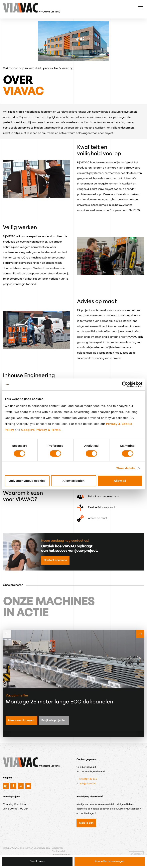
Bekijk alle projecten (54, 720)
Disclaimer (57, 848)
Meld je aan (86, 823)
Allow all (120, 481)
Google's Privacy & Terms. (41, 430)
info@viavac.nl (87, 784)
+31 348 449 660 (88, 779)
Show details (126, 468)
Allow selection (74, 481)
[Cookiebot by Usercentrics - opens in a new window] (125, 384)
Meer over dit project (21, 720)
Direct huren (37, 861)
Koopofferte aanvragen (110, 861)
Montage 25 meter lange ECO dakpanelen (59, 702)
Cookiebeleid (59, 851)
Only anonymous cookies (27, 481)
